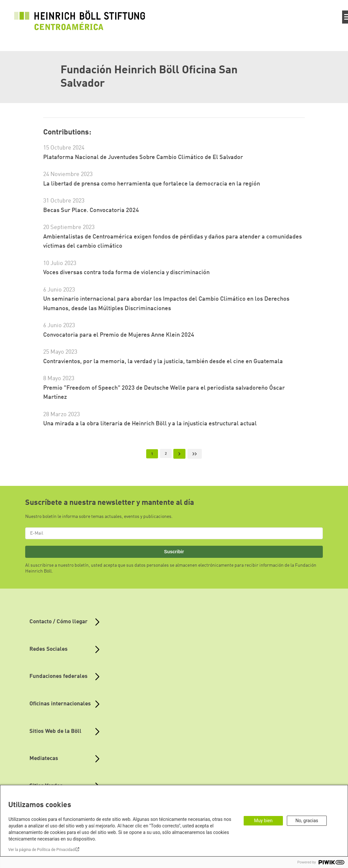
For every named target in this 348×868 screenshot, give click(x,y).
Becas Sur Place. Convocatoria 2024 (91, 210)
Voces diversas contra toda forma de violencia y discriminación (126, 273)
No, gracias (307, 821)
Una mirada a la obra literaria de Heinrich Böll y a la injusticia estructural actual (150, 424)
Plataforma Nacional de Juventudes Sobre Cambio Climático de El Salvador (143, 157)
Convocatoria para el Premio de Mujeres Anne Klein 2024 (119, 335)
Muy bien (263, 821)
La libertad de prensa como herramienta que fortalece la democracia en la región (152, 184)
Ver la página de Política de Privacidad (41, 850)
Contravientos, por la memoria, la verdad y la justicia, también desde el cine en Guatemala (163, 362)
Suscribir (174, 552)
